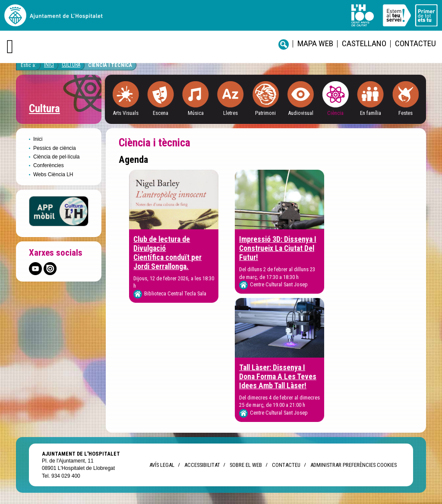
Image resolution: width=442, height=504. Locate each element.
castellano (364, 43)
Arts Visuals (126, 113)
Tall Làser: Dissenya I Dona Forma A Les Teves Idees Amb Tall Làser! (278, 377)
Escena (161, 113)
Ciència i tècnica (110, 65)
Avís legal (162, 465)
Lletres (230, 113)
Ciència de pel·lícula (56, 157)
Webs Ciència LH (53, 174)
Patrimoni (265, 113)
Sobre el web (246, 465)
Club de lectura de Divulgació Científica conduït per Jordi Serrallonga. (167, 253)
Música (196, 113)
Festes (406, 113)
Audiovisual (301, 113)
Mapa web (315, 43)
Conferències (49, 165)
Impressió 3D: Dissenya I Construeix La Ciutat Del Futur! (278, 248)
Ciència (335, 113)
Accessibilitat (202, 465)
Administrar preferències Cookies (354, 465)
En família (371, 113)
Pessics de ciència (55, 148)
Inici (49, 65)
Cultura (71, 65)
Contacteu (415, 43)
